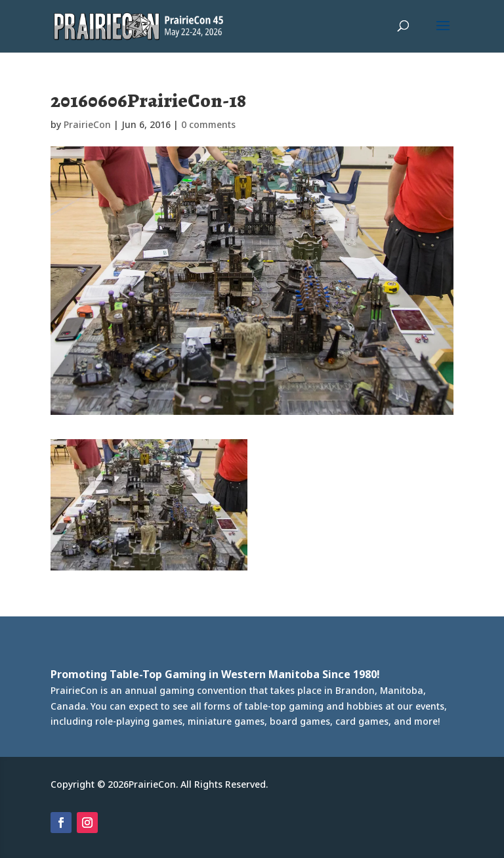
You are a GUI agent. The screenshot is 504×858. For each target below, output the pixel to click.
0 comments (208, 124)
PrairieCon (87, 124)
